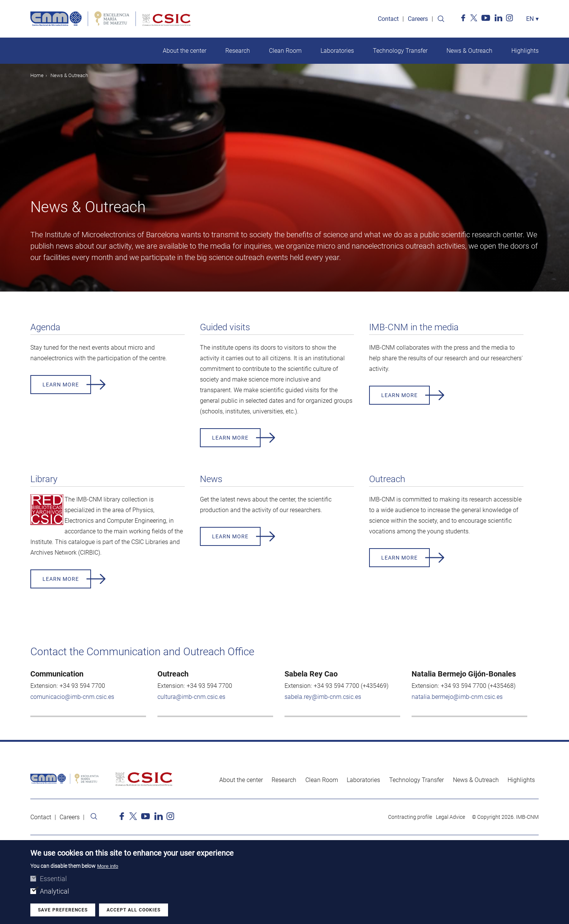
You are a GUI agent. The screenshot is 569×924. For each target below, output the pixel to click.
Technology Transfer (400, 51)
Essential (53, 879)
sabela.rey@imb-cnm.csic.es (323, 697)
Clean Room (285, 51)
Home (37, 75)
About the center (185, 51)
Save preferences (63, 910)
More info (108, 866)
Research (238, 51)
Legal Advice (450, 817)
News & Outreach (469, 51)
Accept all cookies (134, 910)
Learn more (61, 385)
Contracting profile (410, 817)
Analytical (54, 891)
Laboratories (337, 51)
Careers (418, 19)
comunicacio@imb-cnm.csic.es (72, 697)
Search (441, 19)
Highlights (525, 51)
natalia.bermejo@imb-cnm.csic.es (457, 697)
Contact (388, 19)
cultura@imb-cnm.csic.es (191, 697)
